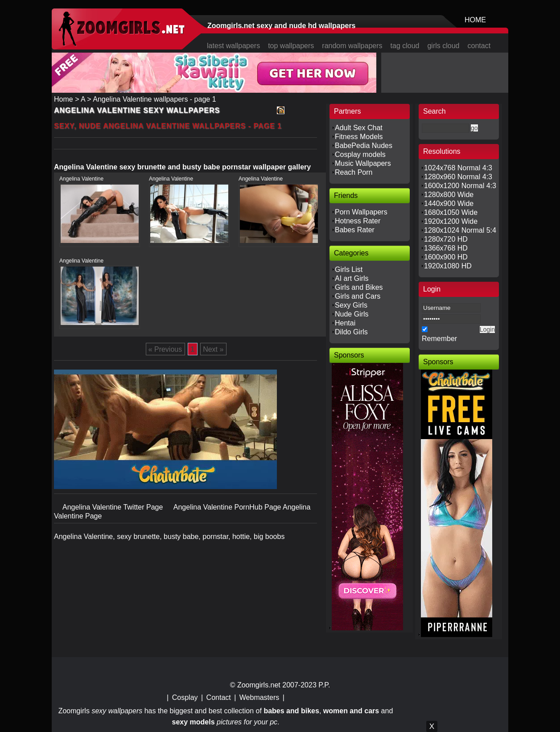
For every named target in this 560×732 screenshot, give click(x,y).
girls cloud (443, 46)
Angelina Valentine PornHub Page (228, 507)
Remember (439, 339)
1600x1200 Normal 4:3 (460, 186)
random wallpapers (352, 46)
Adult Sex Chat (359, 128)
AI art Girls (352, 278)
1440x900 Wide (449, 204)
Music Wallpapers (363, 163)
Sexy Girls (351, 305)
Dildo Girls (351, 332)
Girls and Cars (358, 296)
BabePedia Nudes (364, 146)
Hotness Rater (358, 221)
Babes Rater (355, 230)
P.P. (324, 685)
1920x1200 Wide (451, 221)
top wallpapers (291, 46)
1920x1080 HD (448, 266)
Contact (219, 697)
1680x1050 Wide (451, 212)
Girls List (349, 269)
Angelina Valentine (81, 179)
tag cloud (405, 46)
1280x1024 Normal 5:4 (460, 230)
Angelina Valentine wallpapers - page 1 (154, 99)
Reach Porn (354, 172)
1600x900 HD (446, 257)
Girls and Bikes (359, 287)
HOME (475, 20)
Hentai (345, 323)
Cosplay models (360, 154)
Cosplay (185, 697)
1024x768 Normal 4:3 (458, 168)
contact (479, 46)
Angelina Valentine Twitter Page (114, 507)
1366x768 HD (446, 248)
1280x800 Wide (449, 195)
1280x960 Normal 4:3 (458, 177)
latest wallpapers (233, 46)
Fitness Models (359, 137)
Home (64, 99)
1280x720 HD (446, 239)
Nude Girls (352, 314)
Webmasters (259, 697)
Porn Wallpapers (361, 212)
